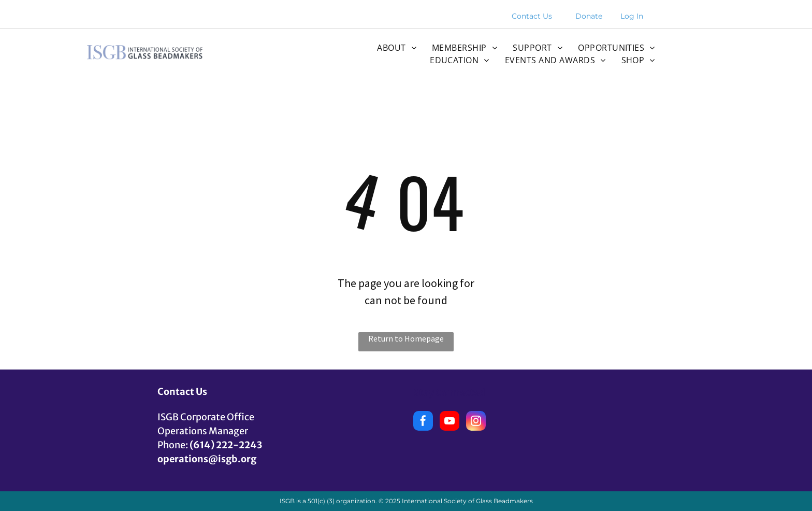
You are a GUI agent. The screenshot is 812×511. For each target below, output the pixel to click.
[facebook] (423, 422)
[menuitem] (397, 48)
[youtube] (450, 422)
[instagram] (476, 422)
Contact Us (532, 16)
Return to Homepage (406, 338)
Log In (632, 16)
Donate (589, 16)
